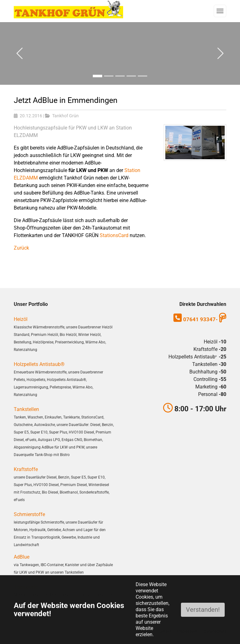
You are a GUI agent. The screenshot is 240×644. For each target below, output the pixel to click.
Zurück (21, 248)
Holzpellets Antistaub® (39, 364)
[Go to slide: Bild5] (142, 76)
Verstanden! (203, 610)
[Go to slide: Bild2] (109, 76)
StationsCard (114, 235)
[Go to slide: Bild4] (131, 76)
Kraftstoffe (26, 469)
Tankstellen (26, 409)
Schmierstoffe (29, 514)
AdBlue (22, 557)
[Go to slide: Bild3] (120, 76)
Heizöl (21, 319)
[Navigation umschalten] (220, 11)
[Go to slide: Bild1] (97, 76)
